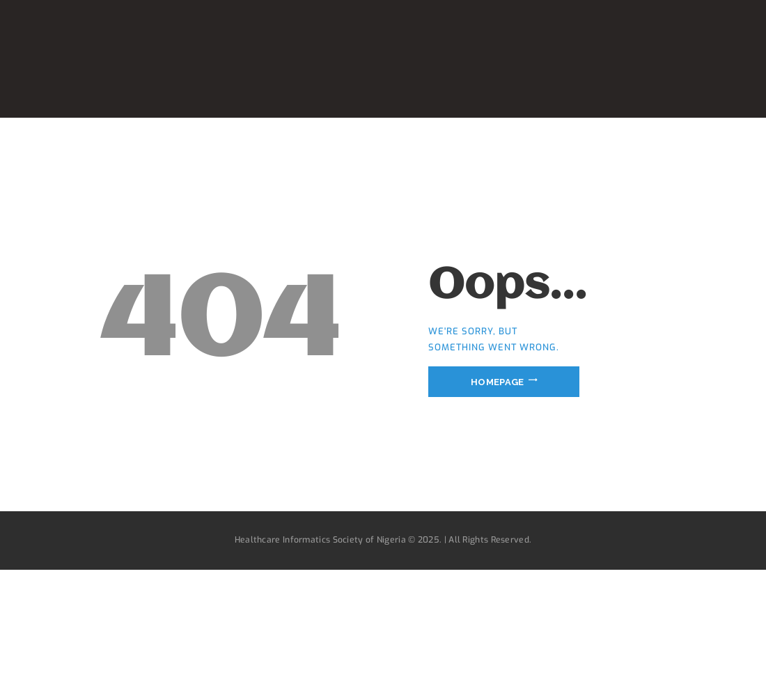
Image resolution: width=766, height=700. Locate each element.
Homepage (497, 381)
